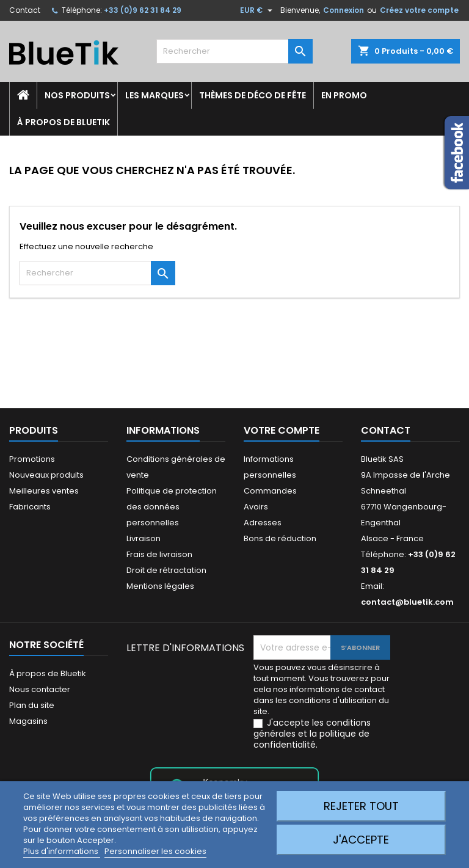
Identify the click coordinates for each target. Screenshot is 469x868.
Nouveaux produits (46, 475)
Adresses (263, 523)
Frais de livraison (159, 554)
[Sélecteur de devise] (258, 10)
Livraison (144, 538)
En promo (344, 95)
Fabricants (30, 507)
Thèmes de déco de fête (253, 95)
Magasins (28, 721)
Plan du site (32, 705)
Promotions (32, 459)
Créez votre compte (419, 10)
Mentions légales (160, 586)
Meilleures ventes (44, 491)
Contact (25, 10)
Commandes (270, 491)
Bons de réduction (280, 538)
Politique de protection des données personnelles (172, 507)
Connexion (344, 10)
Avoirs (256, 507)
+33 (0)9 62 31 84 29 (143, 10)
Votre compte (282, 430)
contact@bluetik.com (407, 602)
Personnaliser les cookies (155, 851)
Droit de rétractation (166, 570)
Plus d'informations (62, 851)
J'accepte (361, 840)
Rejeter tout (361, 806)
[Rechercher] (234, 51)
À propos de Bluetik (64, 122)
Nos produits (77, 95)
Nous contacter (40, 689)
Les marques (155, 95)
